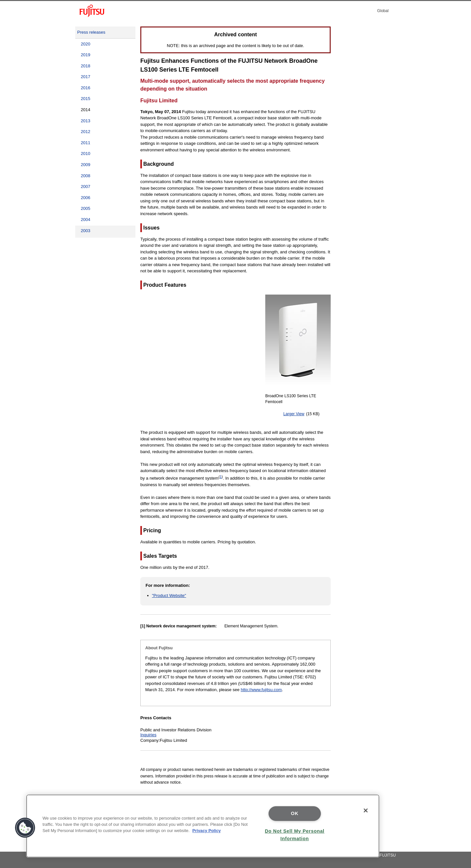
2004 (86, 220)
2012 (86, 132)
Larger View (294, 414)
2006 (86, 198)
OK (295, 813)
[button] (25, 828)
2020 (86, 44)
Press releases (91, 32)
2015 (86, 99)
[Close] (366, 810)
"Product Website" (169, 596)
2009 (86, 165)
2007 (86, 187)
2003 (86, 231)
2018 (86, 66)
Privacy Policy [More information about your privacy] (207, 831)
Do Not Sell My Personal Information (295, 835)
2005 (86, 208)
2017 (86, 77)
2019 (86, 55)
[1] (143, 626)
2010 (86, 153)
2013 (86, 121)
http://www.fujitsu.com (261, 690)
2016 (86, 88)
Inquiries (148, 735)
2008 (86, 176)
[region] (203, 826)
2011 (86, 143)
